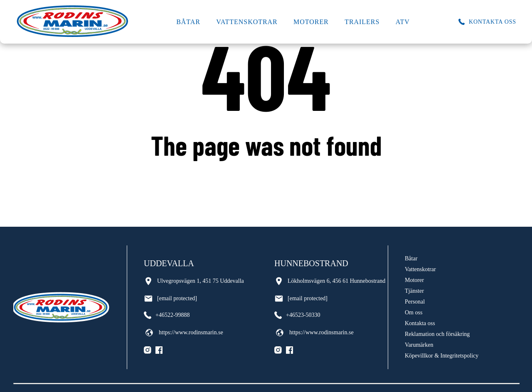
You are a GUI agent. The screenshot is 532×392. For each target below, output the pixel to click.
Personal (415, 302)
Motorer (311, 22)
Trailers (362, 22)
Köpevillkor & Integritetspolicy (442, 356)
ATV (403, 22)
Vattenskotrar (247, 22)
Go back (266, 178)
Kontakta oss (420, 323)
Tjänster (414, 291)
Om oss (414, 312)
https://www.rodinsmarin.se (183, 333)
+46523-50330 (297, 315)
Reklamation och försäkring (437, 334)
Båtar (188, 22)
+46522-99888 (167, 315)
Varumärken (419, 345)
